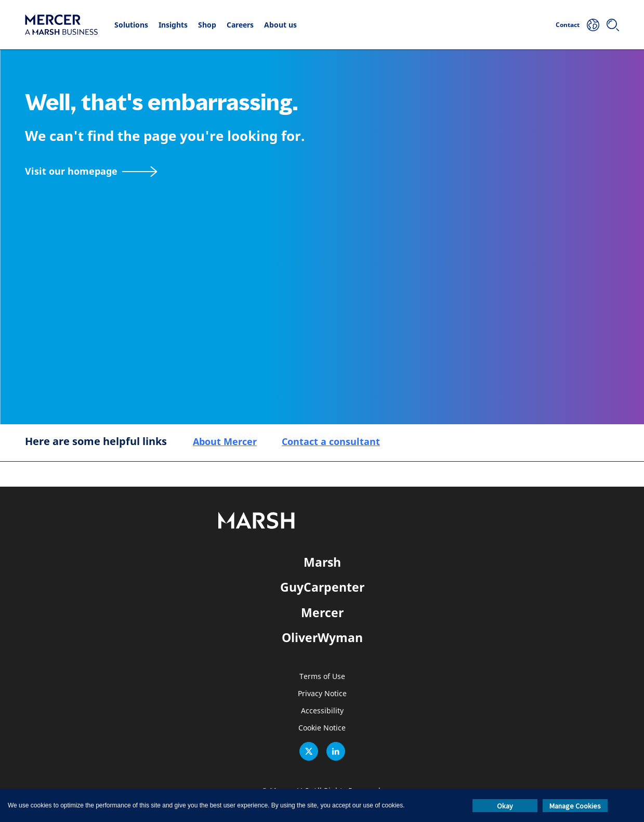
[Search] (613, 25)
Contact (568, 25)
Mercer (322, 612)
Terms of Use (322, 677)
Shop (207, 25)
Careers (240, 25)
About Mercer (225, 441)
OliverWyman (322, 637)
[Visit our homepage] (91, 171)
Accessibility (322, 711)
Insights (173, 25)
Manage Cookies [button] (575, 806)
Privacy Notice (322, 694)
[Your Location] (593, 25)
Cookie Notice (322, 728)
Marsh (322, 562)
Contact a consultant (331, 441)
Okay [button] (505, 806)
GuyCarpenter (322, 587)
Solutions (131, 25)
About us (280, 25)
